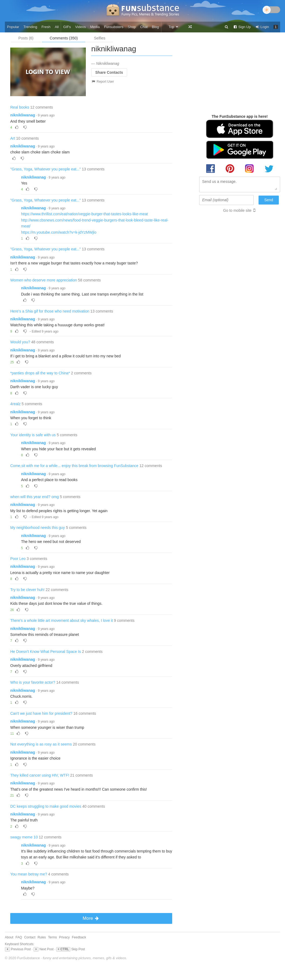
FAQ (19, 937)
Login (262, 27)
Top (173, 27)
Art (13, 138)
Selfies (100, 38)
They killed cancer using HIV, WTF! (40, 775)
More (91, 918)
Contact (30, 937)
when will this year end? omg (35, 497)
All (57, 27)
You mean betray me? (29, 874)
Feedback (79, 937)
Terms (52, 937)
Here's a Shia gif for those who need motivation (50, 311)
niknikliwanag (23, 115)
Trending (30, 27)
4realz (15, 404)
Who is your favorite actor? (33, 682)
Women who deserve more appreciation (44, 280)
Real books (20, 107)
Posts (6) (26, 38)
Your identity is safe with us (33, 435)
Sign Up (242, 27)
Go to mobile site (237, 210)
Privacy (64, 937)
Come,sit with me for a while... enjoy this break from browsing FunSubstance (74, 466)
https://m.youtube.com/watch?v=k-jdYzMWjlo (59, 232)
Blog (155, 27)
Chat (144, 27)
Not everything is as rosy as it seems (41, 744)
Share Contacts (109, 72)
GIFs (67, 27)
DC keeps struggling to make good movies (46, 806)
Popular (13, 27)
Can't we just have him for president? (41, 713)
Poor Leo (18, 559)
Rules (42, 937)
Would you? (20, 342)
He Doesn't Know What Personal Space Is (46, 652)
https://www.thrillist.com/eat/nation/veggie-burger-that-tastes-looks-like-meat (84, 214)
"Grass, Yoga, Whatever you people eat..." (45, 169)
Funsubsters (114, 27)
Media (95, 27)
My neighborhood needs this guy (38, 528)
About (9, 937)
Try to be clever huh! (27, 590)
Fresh (46, 27)
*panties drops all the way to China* (40, 373)
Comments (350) (64, 38)
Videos (81, 27)
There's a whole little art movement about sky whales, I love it (62, 620)
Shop (132, 27)
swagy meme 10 (24, 837)
